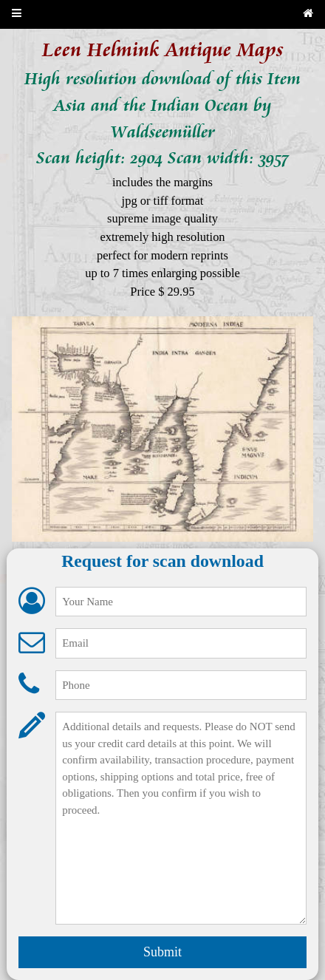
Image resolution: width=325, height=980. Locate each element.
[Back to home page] (308, 14)
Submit (162, 952)
